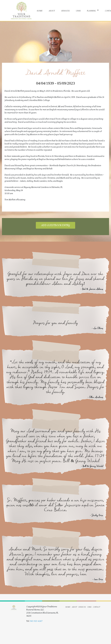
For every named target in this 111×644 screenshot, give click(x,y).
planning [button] (92, 10)
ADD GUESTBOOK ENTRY (55, 225)
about (52, 10)
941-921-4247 (36, 621)
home (40, 10)
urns (78, 10)
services (65, 10)
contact (97, 607)
